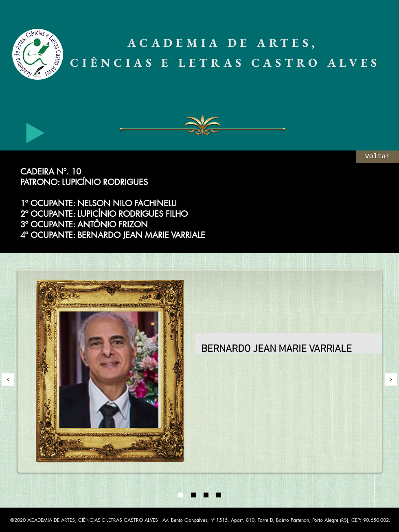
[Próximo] (391, 380)
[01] (181, 495)
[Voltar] (377, 157)
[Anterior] (8, 380)
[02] (193, 495)
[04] (219, 495)
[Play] (35, 133)
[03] (206, 495)
